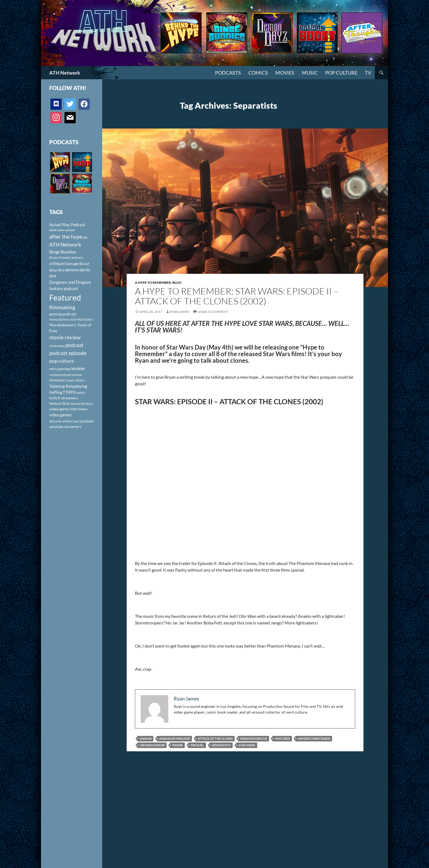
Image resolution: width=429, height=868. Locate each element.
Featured (282, 739)
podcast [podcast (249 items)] (74, 345)
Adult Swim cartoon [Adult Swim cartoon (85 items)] (62, 230)
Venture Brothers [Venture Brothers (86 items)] (82, 404)
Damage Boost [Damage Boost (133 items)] (77, 264)
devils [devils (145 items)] (85, 270)
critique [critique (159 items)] (57, 263)
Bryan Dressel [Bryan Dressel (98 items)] (59, 257)
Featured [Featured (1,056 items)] (65, 297)
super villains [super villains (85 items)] (76, 380)
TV (368, 73)
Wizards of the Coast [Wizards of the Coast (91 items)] (64, 421)
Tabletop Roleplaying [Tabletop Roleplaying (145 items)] (68, 386)
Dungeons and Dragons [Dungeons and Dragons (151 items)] (70, 282)
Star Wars (247, 745)
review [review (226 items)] (78, 368)
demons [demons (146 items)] (72, 270)
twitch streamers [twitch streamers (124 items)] (64, 398)
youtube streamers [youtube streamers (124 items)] (65, 426)
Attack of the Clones (215, 739)
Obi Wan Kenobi (152, 745)
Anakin (146, 739)
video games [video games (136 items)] (61, 415)
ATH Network (65, 73)
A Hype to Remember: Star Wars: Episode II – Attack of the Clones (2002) (237, 296)
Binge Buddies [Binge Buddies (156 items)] (63, 252)
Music (310, 73)
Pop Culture (341, 73)
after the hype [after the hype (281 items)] (66, 237)
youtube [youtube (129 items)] (87, 421)
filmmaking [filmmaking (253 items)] (62, 307)
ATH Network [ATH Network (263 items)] (65, 245)
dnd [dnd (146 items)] (53, 276)
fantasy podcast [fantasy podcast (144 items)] (64, 288)
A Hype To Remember (153, 282)
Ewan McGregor (254, 739)
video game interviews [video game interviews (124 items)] (68, 409)
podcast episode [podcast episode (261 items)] (68, 353)
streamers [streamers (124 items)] (58, 380)
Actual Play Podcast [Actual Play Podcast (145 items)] (67, 225)
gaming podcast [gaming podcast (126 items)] (63, 314)
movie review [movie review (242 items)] (65, 337)
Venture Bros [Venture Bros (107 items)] (60, 403)
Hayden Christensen (314, 739)
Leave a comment (213, 312)
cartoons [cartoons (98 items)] (76, 257)
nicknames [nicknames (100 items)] (57, 346)
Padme (178, 745)
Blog (177, 282)
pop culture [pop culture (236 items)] (62, 361)
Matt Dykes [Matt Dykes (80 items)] (85, 319)
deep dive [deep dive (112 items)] (57, 270)
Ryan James (180, 312)
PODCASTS (228, 73)
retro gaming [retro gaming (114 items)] (59, 369)
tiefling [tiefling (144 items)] (56, 392)
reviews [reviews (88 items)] (77, 375)
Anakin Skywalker (175, 739)
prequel (197, 745)
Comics (258, 73)
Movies (285, 73)
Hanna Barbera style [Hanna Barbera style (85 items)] (63, 319)
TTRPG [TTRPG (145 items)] (69, 392)
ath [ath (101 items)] (85, 237)
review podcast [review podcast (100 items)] (60, 375)
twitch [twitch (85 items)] (81, 393)
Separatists (221, 745)
